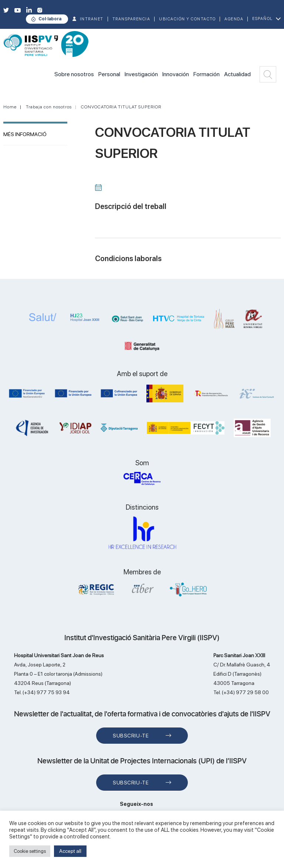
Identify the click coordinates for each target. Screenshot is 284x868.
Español (263, 19)
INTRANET (92, 19)
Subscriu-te (131, 736)
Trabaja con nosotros (49, 107)
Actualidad (237, 74)
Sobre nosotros (74, 74)
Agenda (234, 19)
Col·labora (50, 19)
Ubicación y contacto (187, 19)
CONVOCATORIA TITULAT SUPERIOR (121, 107)
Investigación (141, 74)
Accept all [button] (70, 851)
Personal (109, 74)
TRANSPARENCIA (131, 19)
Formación (207, 74)
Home (10, 107)
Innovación (176, 74)
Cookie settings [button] (30, 851)
